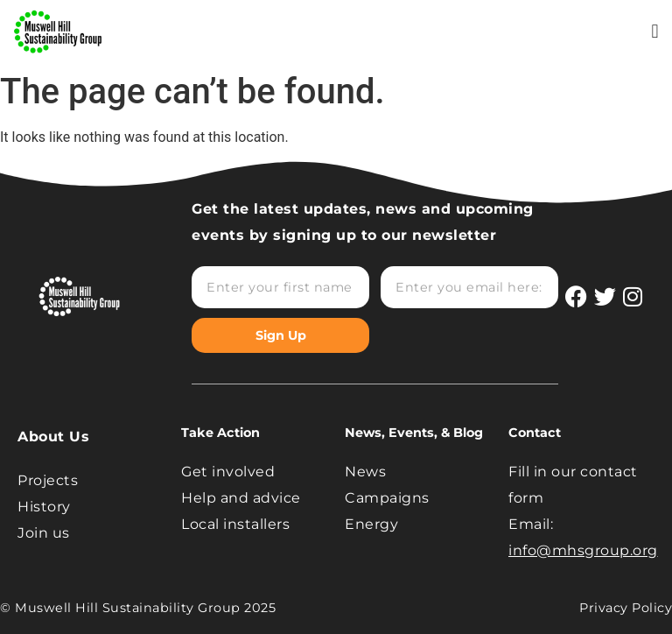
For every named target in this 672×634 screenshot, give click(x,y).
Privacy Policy (626, 608)
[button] (655, 32)
